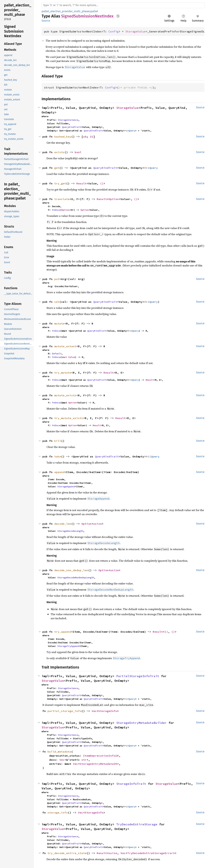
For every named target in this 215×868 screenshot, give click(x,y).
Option (114, 199)
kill (58, 441)
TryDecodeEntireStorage (137, 824)
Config (114, 31)
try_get (60, 183)
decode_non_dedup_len (71, 570)
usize (98, 524)
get (57, 168)
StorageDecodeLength (70, 531)
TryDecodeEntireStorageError (150, 853)
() (102, 183)
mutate (59, 323)
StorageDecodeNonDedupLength (76, 577)
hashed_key (63, 137)
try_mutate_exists (69, 418)
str (84, 760)
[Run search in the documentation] (123, 5)
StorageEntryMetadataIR (98, 764)
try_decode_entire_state (67, 853)
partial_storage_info (64, 711)
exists (59, 152)
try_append (63, 632)
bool (78, 152)
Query (132, 131)
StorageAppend (66, 486)
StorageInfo (108, 711)
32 (92, 137)
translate (62, 199)
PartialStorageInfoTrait (138, 676)
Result (81, 183)
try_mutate (63, 373)
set (57, 302)
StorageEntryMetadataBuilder (141, 723)
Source (46, 21)
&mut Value (68, 357)
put (57, 279)
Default (57, 354)
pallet (94, 11)
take (58, 456)
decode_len (63, 524)
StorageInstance (68, 120)
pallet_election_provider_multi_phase (65, 11)
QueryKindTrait (71, 127)
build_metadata (59, 752)
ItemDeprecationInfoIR (101, 756)
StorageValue (136, 31)
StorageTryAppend (68, 646)
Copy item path (118, 16)
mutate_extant (65, 346)
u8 (85, 137)
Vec (94, 711)
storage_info (58, 812)
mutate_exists (65, 395)
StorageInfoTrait (131, 784)
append (59, 472)
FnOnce (56, 210)
